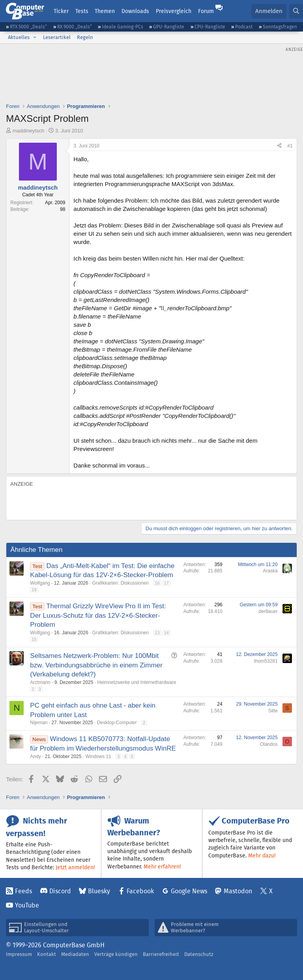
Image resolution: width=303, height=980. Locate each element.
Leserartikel (57, 37)
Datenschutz (199, 954)
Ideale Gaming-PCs (123, 27)
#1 (290, 146)
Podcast (244, 27)
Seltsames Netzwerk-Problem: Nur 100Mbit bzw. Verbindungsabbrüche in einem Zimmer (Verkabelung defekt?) (96, 665)
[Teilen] (279, 146)
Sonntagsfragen (280, 27)
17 (166, 583)
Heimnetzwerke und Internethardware (137, 682)
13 (157, 633)
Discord (60, 891)
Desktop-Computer (117, 723)
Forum (206, 11)
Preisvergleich (174, 11)
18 (34, 590)
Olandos (269, 744)
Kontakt (47, 954)
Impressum (19, 954)
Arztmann (40, 682)
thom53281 (266, 661)
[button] (35, 37)
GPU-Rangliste (169, 27)
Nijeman (39, 723)
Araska (270, 571)
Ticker (61, 11)
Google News (189, 891)
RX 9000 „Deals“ (75, 27)
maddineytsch (28, 131)
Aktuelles (19, 37)
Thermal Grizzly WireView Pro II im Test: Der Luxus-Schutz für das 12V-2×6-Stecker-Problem (98, 616)
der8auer (268, 611)
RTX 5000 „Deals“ (28, 27)
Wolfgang (40, 583)
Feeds (23, 891)
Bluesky (99, 891)
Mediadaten (75, 954)
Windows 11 (98, 756)
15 (34, 639)
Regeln (85, 37)
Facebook (140, 891)
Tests (82, 11)
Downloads (135, 11)
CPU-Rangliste (210, 27)
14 (166, 633)
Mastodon (238, 891)
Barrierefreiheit (161, 954)
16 (157, 583)
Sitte (273, 711)
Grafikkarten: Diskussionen (121, 583)
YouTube (27, 905)
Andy (35, 756)
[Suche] (296, 11)
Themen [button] (105, 11)
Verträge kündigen (116, 954)
